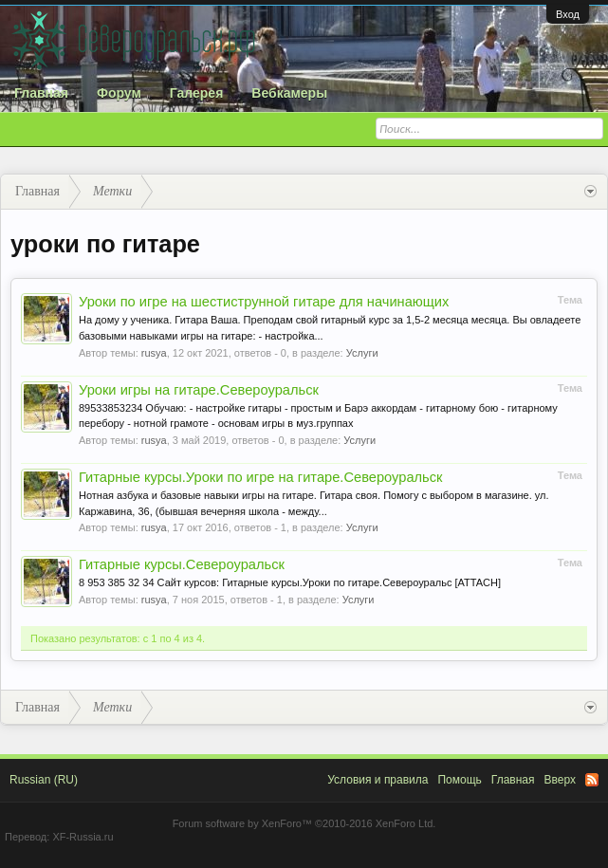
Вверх (560, 780)
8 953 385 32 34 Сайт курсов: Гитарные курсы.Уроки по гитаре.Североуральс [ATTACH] (290, 582)
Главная (41, 93)
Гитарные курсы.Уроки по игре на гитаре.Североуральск (260, 477)
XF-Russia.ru (83, 837)
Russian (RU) (44, 780)
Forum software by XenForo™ (304, 823)
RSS (592, 780)
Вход (568, 14)
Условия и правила (378, 780)
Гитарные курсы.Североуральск (182, 564)
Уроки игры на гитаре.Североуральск (199, 390)
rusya (154, 353)
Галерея (197, 93)
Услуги (362, 353)
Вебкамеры (289, 93)
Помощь (459, 780)
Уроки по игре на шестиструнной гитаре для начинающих (264, 302)
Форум (119, 93)
